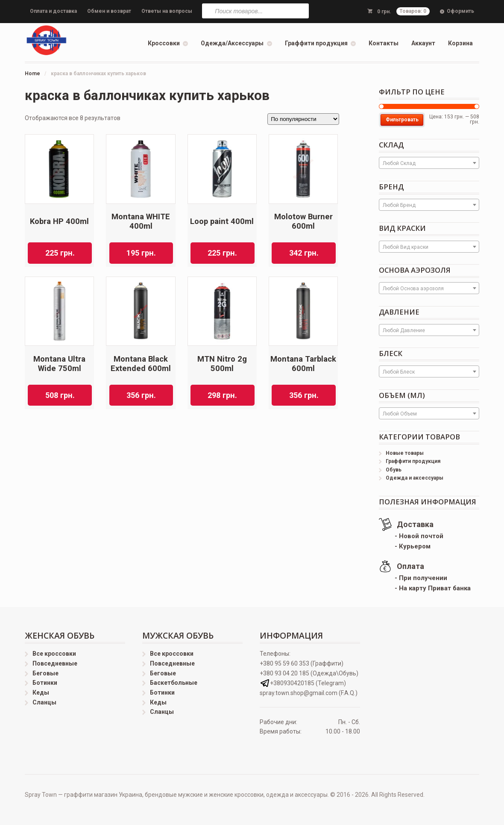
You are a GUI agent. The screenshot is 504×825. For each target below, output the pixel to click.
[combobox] (429, 163)
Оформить (460, 11)
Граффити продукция (316, 43)
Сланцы (44, 702)
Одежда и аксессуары (415, 478)
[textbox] (429, 163)
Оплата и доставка (53, 11)
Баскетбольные (174, 683)
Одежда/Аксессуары (232, 43)
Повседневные (55, 663)
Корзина (460, 43)
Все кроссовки (54, 654)
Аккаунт (423, 43)
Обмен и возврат (109, 11)
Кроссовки (164, 43)
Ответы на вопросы (167, 11)
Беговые (45, 673)
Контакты (384, 43)
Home (32, 74)
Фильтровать (402, 120)
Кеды (41, 692)
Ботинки (45, 683)
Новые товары (405, 453)
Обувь (394, 470)
